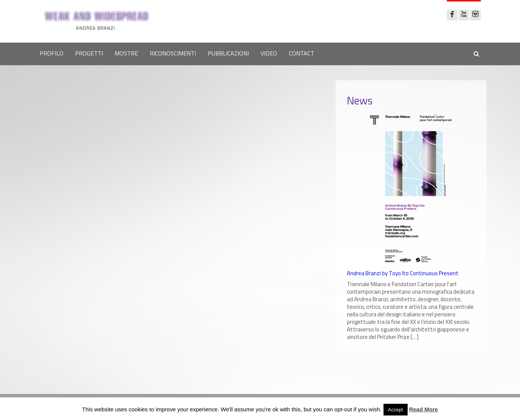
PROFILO (51, 53)
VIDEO (269, 53)
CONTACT (301, 53)
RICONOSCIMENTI (173, 53)
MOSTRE (126, 53)
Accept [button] (396, 410)
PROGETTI (89, 53)
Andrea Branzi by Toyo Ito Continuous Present (403, 273)
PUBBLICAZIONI (228, 53)
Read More (424, 409)
